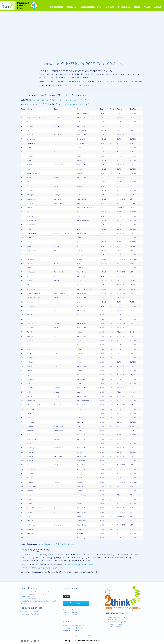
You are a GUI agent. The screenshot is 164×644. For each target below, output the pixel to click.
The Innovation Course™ (116, 624)
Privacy (77, 635)
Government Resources (91, 7)
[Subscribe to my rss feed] (39, 641)
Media (137, 7)
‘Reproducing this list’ (75, 104)
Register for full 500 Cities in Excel (35, 594)
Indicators (72, 7)
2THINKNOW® (112, 619)
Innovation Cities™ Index (115, 617)
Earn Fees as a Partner (71, 615)
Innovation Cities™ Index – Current (35, 592)
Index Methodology (29, 599)
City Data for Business (30, 612)
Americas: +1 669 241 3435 (72, 628)
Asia (70, 100)
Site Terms (86, 635)
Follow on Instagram (71, 612)
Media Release (86, 86)
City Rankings (56, 7)
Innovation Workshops (30, 614)
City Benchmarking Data (127, 81)
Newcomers (91, 100)
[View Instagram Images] (29, 641)
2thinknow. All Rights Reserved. (89, 641)
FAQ (75, 86)
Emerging (79, 100)
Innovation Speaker (114, 626)
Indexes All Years (28, 596)
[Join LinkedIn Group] (26, 641)
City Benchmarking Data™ (117, 622)
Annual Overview (64, 86)
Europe (64, 100)
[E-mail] (23, 641)
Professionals (124, 7)
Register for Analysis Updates (74, 610)
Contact (157, 7)
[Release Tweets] (32, 641)
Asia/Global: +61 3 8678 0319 (73, 625)
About (147, 7)
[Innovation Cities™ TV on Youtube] (36, 641)
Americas (54, 100)
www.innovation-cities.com (80, 565)
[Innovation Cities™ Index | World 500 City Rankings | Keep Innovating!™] (19, 5)
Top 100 (45, 100)
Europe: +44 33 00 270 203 (73, 630)
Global (37, 100)
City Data (110, 7)
